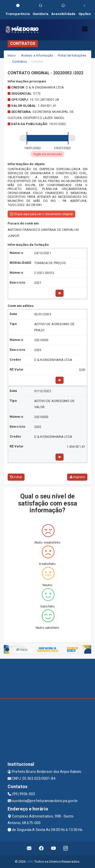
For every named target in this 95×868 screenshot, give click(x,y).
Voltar (16, 477)
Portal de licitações (72, 55)
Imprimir (77, 477)
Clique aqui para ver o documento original (41, 214)
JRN (30, 862)
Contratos (20, 62)
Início (12, 55)
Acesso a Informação (37, 55)
